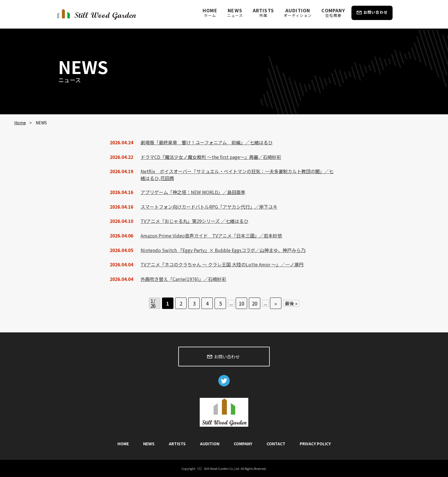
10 (241, 303)
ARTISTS (263, 12)
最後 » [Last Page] (291, 303)
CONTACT (276, 444)
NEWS (235, 12)
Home (20, 123)
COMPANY (333, 12)
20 (255, 303)
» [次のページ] (276, 303)
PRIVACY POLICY (315, 444)
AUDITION (298, 12)
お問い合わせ (376, 12)
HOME (210, 12)
